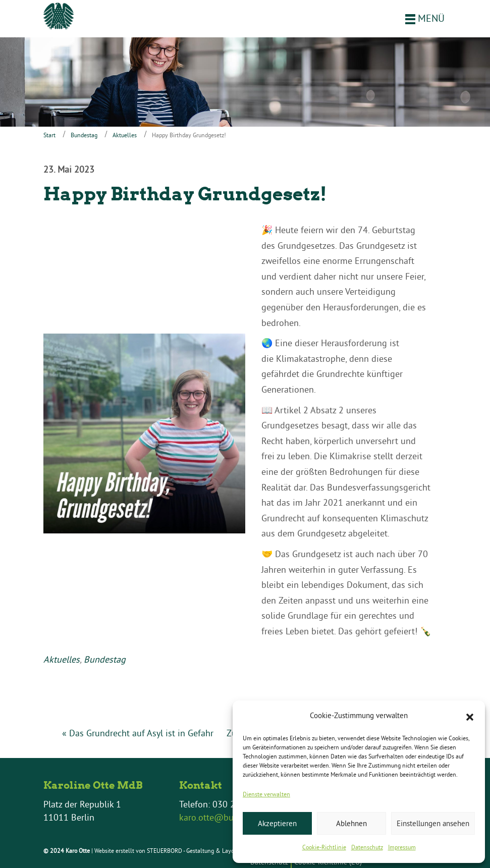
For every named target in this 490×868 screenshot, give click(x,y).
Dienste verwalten (266, 794)
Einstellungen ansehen (433, 823)
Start (49, 135)
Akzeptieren (277, 823)
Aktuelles (125, 135)
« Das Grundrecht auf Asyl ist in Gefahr (138, 733)
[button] (470, 716)
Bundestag (84, 135)
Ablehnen (351, 823)
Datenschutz (367, 847)
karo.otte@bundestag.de (228, 817)
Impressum (402, 847)
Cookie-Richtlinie (324, 847)
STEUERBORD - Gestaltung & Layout (193, 851)
